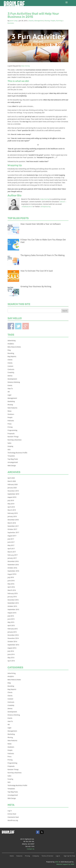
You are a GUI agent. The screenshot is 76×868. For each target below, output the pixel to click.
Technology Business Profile (17, 453)
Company (36, 856)
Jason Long (13, 21)
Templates (11, 456)
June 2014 (11, 654)
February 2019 (13, 513)
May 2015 (11, 622)
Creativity (11, 372)
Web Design (12, 466)
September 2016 (13, 571)
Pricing (10, 427)
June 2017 (11, 542)
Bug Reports (12, 356)
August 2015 (12, 613)
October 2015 (12, 606)
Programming (12, 430)
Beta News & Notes (14, 347)
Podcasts (11, 421)
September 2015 (13, 609)
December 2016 (13, 561)
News (10, 411)
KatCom (62, 202)
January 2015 (12, 632)
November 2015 (13, 603)
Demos (10, 376)
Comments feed (13, 817)
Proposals (11, 433)
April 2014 (11, 661)
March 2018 (12, 523)
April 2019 (11, 507)
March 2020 (12, 481)
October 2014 (12, 641)
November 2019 (13, 491)
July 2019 (11, 500)
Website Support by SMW (65, 864)
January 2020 (12, 488)
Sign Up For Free (69, 856)
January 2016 (12, 597)
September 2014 (13, 645)
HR (9, 392)
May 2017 (11, 545)
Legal (9, 395)
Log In (58, 856)
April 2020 (11, 478)
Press (10, 424)
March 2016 (12, 590)
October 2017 (12, 529)
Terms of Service (47, 856)
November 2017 (13, 526)
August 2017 (12, 536)
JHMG (57, 862)
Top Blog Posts (13, 459)
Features (19, 856)
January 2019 (12, 516)
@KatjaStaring (46, 207)
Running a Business (15, 440)
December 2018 (13, 520)
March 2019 (12, 510)
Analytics (11, 344)
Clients (10, 360)
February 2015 (13, 629)
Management (39, 21)
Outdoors (11, 414)
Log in (10, 811)
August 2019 (12, 497)
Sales (9, 443)
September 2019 (13, 494)
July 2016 (11, 577)
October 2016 (12, 568)
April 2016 (11, 587)
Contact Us (31, 849)
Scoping (10, 446)
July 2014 (11, 651)
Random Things (13, 437)
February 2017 (13, 555)
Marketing (11, 401)
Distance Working (14, 382)
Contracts (11, 369)
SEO (9, 450)
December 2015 (13, 600)
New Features (12, 408)
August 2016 (12, 574)
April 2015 (11, 625)
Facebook (11, 326)
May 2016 (11, 584)
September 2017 (13, 532)
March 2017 (12, 552)
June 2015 (11, 619)
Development (12, 379)
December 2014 (13, 635)
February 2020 (13, 484)
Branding (11, 353)
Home (12, 856)
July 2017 (11, 539)
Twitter (18, 326)
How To (10, 389)
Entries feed (12, 814)
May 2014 (11, 658)
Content (10, 366)
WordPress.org (13, 820)
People (53, 21)
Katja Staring (25, 66)
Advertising (12, 341)
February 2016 (13, 593)
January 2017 (12, 558)
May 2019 (11, 504)
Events (31, 21)
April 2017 (11, 549)
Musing (47, 21)
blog (9, 350)
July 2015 (11, 616)
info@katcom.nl (27, 207)
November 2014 (13, 638)
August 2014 (12, 648)
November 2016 (13, 565)
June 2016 (11, 581)
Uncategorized (13, 462)
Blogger (26, 326)
